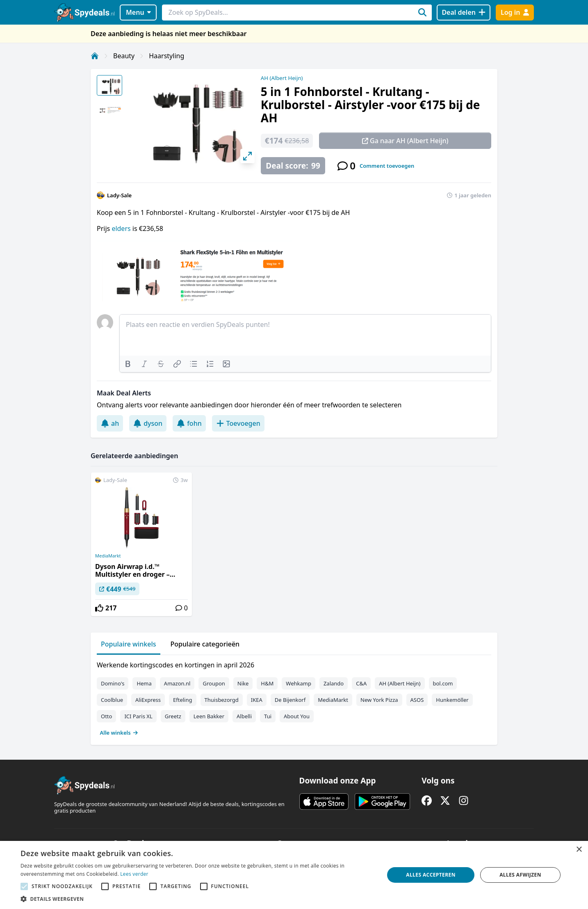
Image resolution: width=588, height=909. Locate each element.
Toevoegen (238, 423)
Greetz (173, 716)
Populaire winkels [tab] (129, 644)
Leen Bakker (209, 716)
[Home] (95, 56)
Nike (243, 683)
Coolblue (112, 700)
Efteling (182, 700)
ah (110, 423)
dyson (148, 423)
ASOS (417, 700)
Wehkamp (299, 683)
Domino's (113, 683)
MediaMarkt (108, 556)
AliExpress (148, 700)
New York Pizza (379, 700)
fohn (189, 423)
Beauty (124, 56)
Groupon (214, 683)
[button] (197, 899)
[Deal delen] (464, 13)
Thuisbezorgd (222, 700)
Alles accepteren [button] (431, 875)
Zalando (334, 683)
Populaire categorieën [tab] (205, 644)
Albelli (244, 716)
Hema (144, 683)
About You (297, 716)
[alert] (294, 875)
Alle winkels (119, 733)
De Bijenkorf (290, 700)
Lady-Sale (119, 195)
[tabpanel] (294, 697)
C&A (361, 683)
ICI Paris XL (138, 716)
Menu (138, 12)
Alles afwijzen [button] (520, 875)
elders (122, 228)
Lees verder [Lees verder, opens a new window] (134, 874)
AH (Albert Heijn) (282, 78)
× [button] (579, 850)
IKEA (257, 700)
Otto (106, 716)
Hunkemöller (452, 700)
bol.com (443, 683)
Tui (268, 716)
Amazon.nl (177, 683)
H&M (267, 683)
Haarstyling (166, 56)
